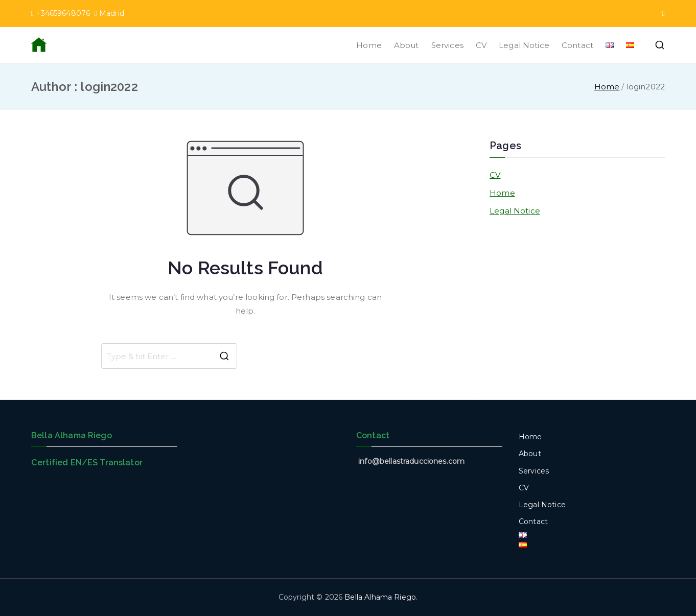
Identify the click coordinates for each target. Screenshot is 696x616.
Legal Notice (524, 45)
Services (447, 45)
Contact (577, 45)
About (407, 45)
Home (369, 45)
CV (481, 45)
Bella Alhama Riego (380, 597)
